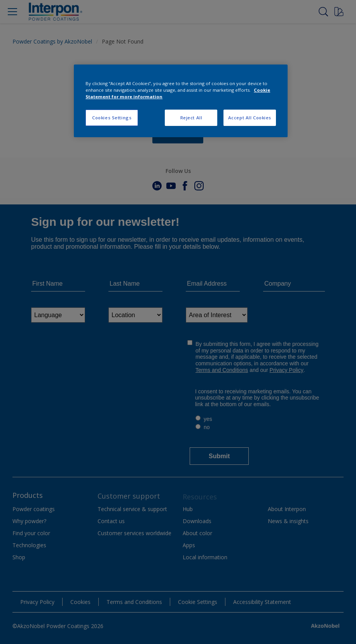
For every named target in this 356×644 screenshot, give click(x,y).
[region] (181, 101)
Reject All (191, 118)
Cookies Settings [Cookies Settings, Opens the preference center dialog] (112, 118)
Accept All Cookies (250, 118)
